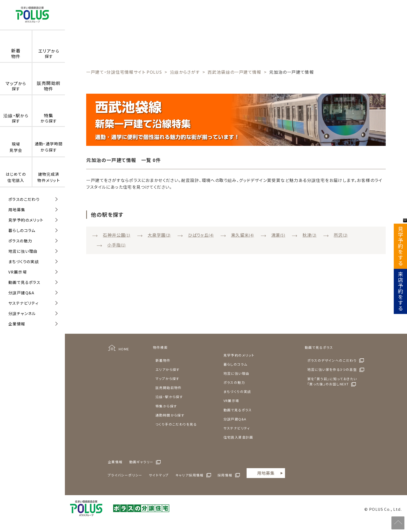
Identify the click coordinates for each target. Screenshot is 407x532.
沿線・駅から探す (169, 397)
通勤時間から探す (170, 415)
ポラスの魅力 (20, 241)
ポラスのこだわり (24, 199)
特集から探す (166, 406)
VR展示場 (18, 272)
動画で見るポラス (24, 282)
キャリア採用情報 (190, 475)
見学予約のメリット (26, 220)
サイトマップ (159, 475)
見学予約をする (400, 246)
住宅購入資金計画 (238, 437)
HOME (124, 349)
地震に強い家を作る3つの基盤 (332, 369)
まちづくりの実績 (24, 261)
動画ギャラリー (141, 462)
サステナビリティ (23, 303)
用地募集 (17, 210)
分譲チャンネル (22, 313)
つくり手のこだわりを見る (176, 424)
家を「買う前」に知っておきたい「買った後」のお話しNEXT (332, 381)
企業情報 (17, 324)
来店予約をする (400, 291)
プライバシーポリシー (125, 475)
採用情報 (225, 475)
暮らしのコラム (22, 230)
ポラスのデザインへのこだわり (332, 360)
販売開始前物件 (169, 388)
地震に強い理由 (23, 251)
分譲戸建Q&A (21, 293)
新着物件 (163, 360)
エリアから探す (168, 369)
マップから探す (168, 378)
